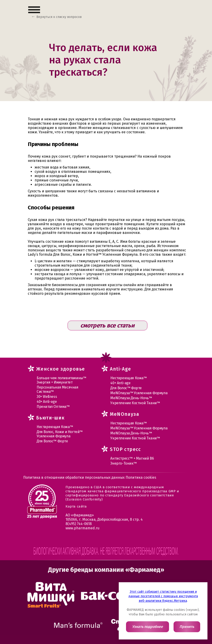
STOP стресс (125, 449)
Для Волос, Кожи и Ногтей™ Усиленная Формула (60, 434)
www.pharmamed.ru (82, 528)
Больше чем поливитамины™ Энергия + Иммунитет (61, 380)
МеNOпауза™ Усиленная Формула (139, 393)
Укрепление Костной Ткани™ (135, 403)
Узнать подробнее (148, 627)
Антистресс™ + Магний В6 (132, 458)
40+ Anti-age (47, 402)
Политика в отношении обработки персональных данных (74, 477)
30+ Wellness (47, 397)
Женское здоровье (61, 369)
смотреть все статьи (107, 326)
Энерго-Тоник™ (123, 463)
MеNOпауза (125, 414)
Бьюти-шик (50, 418)
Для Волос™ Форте (52, 441)
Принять (187, 627)
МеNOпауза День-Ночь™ (131, 398)
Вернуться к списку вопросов (59, 17)
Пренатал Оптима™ (53, 407)
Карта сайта (76, 506)
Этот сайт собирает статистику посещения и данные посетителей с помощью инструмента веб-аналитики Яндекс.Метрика (163, 596)
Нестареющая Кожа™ (55, 427)
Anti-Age (120, 369)
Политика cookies (141, 477)
